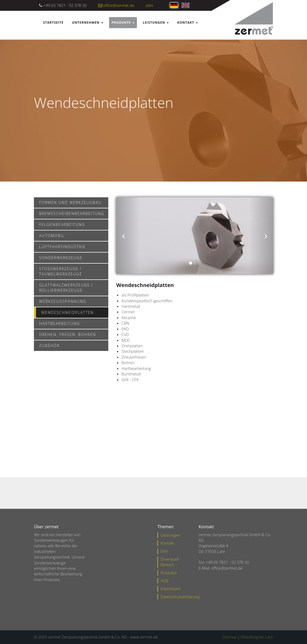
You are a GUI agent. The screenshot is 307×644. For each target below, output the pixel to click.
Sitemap (229, 637)
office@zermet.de (116, 5)
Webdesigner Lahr (257, 637)
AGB (164, 581)
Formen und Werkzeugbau (70, 202)
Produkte (123, 22)
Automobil (52, 236)
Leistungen (156, 22)
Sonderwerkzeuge (61, 258)
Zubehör (49, 346)
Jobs (150, 5)
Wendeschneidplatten (68, 312)
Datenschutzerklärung (180, 597)
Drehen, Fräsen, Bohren (68, 334)
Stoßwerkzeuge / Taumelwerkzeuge (61, 271)
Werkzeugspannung (63, 301)
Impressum (171, 588)
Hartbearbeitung (60, 323)
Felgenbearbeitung (62, 225)
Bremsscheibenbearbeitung (72, 213)
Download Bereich (170, 562)
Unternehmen (88, 22)
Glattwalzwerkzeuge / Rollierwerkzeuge (66, 288)
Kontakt (187, 22)
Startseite (53, 22)
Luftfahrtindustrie (62, 247)
